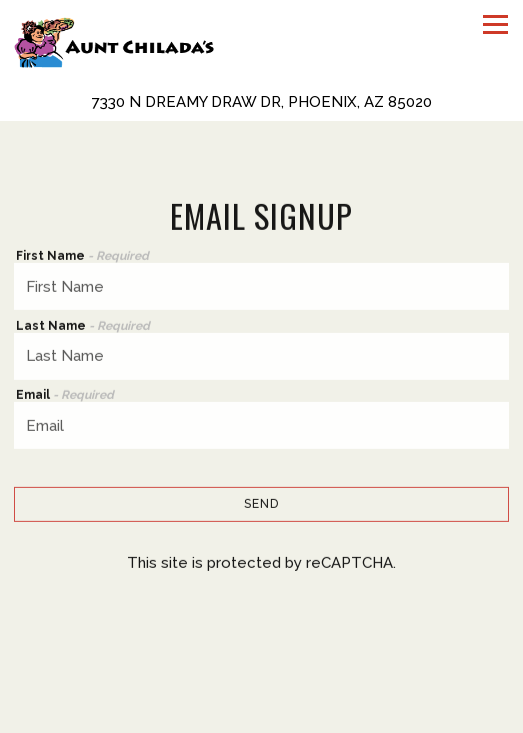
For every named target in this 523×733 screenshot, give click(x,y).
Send (261, 505)
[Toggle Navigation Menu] (495, 24)
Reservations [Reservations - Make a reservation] (262, 716)
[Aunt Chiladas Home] (114, 41)
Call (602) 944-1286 (262, 680)
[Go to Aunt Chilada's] (261, 102)
